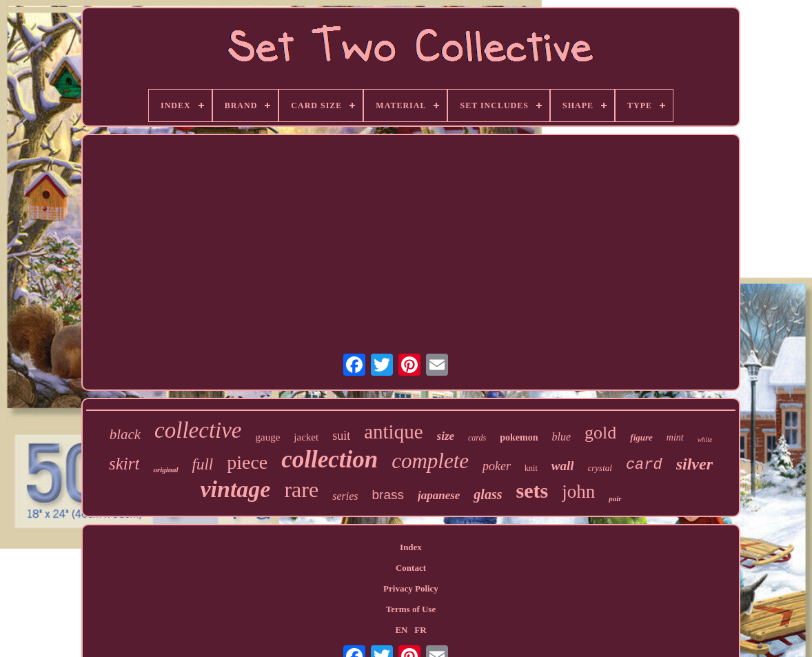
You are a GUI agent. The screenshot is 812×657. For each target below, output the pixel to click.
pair (615, 498)
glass (488, 494)
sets (532, 491)
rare (301, 489)
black (125, 434)
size (446, 436)
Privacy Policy (411, 588)
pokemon (519, 437)
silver (694, 464)
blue (562, 437)
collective (198, 430)
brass (388, 495)
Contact (411, 568)
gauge (268, 437)
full (203, 464)
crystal (599, 468)
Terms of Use (411, 609)
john (578, 492)
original (165, 469)
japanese (439, 495)
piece (247, 462)
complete (430, 461)
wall (563, 466)
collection (329, 459)
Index (411, 547)
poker (497, 466)
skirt (124, 464)
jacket (306, 437)
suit (341, 436)
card (644, 465)
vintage (235, 489)
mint (675, 437)
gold (600, 433)
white (705, 439)
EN (401, 630)
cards (477, 438)
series (345, 496)
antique (393, 432)
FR (420, 630)
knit (531, 468)
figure (641, 437)
